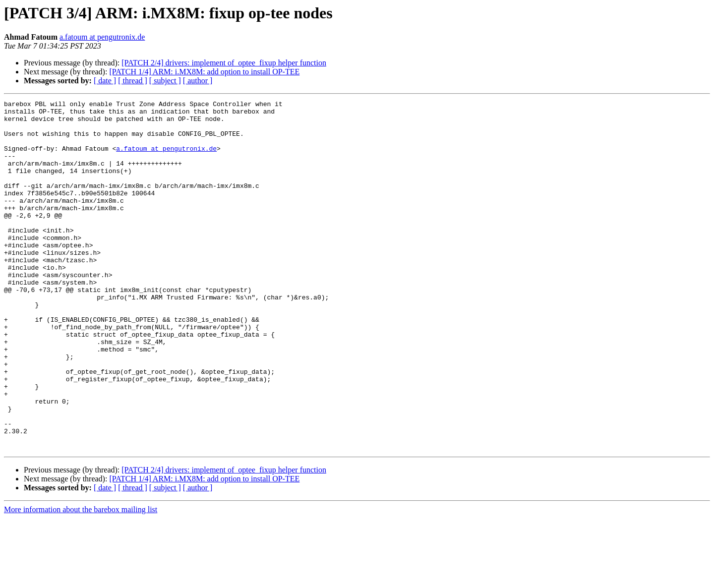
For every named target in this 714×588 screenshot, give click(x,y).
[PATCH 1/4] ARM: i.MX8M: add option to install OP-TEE (204, 72)
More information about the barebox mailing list (81, 579)
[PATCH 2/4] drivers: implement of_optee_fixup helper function (224, 63)
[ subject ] (165, 81)
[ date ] (105, 81)
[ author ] (198, 81)
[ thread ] (133, 81)
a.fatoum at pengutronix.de (102, 37)
